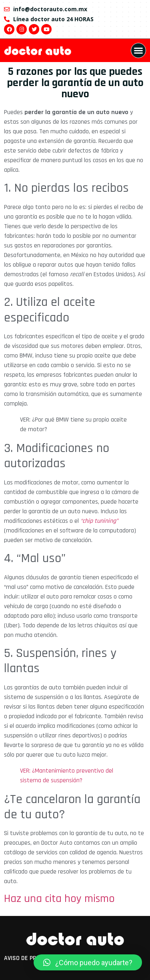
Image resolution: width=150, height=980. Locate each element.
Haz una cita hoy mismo (59, 899)
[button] (138, 50)
